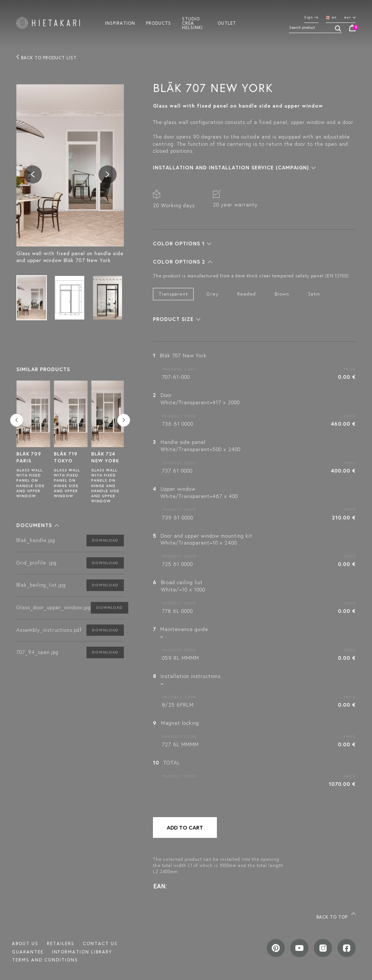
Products (159, 23)
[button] (38, 525)
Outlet (227, 23)
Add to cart (185, 828)
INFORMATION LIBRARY (82, 952)
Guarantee (28, 952)
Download (105, 540)
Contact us (100, 943)
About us (25, 943)
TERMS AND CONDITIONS (45, 960)
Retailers (61, 943)
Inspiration (120, 23)
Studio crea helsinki (192, 23)
